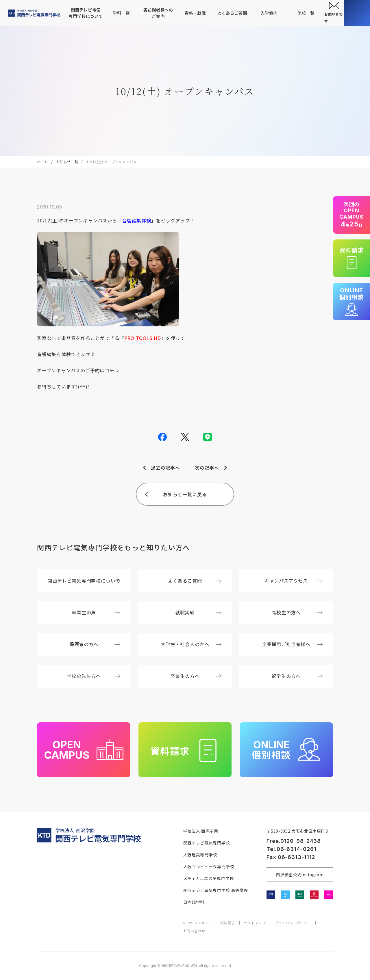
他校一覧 (306, 13)
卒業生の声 (96, 612)
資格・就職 (195, 13)
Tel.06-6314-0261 (291, 849)
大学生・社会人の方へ (191, 644)
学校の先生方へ (94, 676)
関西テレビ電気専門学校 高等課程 (216, 890)
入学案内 (269, 13)
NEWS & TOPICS (197, 923)
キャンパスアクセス (294, 581)
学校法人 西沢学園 (201, 831)
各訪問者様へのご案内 (158, 13)
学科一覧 (121, 13)
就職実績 (198, 612)
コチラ (112, 370)
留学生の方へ (297, 676)
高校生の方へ (297, 612)
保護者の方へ (95, 644)
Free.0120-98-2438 (294, 841)
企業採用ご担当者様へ (292, 644)
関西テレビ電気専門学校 (207, 843)
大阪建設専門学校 (200, 855)
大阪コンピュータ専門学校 (209, 866)
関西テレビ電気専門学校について (86, 13)
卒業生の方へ (196, 676)
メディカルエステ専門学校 (209, 878)
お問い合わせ (194, 931)
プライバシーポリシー (293, 923)
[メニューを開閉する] (357, 13)
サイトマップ (255, 923)
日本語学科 (194, 902)
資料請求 (227, 923)
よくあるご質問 (232, 13)
